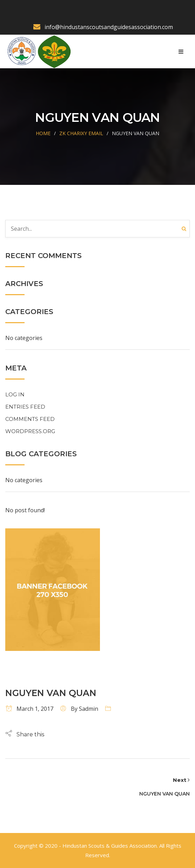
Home (43, 133)
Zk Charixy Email (81, 133)
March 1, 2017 (29, 709)
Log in (15, 394)
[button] (25, 734)
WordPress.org (30, 431)
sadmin (89, 709)
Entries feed (25, 407)
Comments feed (30, 419)
